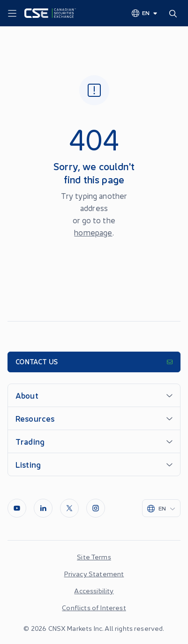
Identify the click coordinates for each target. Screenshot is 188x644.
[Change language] (145, 13)
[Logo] (50, 13)
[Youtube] (17, 508)
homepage (93, 232)
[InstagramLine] (96, 508)
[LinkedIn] (43, 508)
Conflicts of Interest (94, 607)
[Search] (175, 13)
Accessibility (94, 590)
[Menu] (12, 14)
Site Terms (94, 557)
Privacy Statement (94, 573)
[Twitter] (69, 508)
